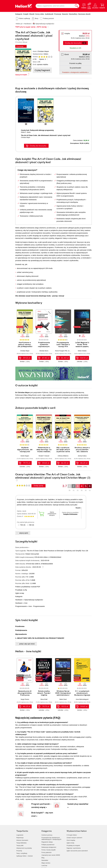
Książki (26, 14)
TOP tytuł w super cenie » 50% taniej (31, 27)
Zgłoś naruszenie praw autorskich (77, 851)
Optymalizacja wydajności (34, 600)
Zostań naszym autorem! (74, 838)
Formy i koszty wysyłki (49, 850)
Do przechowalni (75, 68)
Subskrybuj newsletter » (78, 806)
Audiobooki (49, 14)
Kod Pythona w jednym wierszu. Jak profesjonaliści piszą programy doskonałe (25, 346)
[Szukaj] (77, 6)
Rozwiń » (79, 508)
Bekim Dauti (63, 699)
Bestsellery (73, 14)
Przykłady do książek (73, 845)
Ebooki (32, 14)
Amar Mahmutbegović (82, 699)
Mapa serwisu (46, 863)
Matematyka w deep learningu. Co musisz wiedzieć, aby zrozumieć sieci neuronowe (44, 452)
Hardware (19, 600)
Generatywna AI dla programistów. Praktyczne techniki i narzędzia (25, 694)
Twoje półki (20, 845)
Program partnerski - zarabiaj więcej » (41, 806)
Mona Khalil (44, 699)
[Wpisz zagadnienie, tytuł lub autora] (55, 6)
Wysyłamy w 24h (76, 48)
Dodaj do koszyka (73, 43)
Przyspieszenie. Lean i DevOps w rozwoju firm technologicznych (63, 345)
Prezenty (19, 851)
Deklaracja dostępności (49, 847)
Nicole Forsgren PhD (61, 351)
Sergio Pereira (25, 699)
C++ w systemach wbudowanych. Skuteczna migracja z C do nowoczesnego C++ (82, 695)
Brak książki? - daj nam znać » (42, 814)
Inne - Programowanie (37, 606)
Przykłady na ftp (21, 590)
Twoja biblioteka (21, 843)
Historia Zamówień (22, 840)
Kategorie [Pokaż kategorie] (19, 14)
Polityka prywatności (48, 845)
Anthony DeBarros (63, 456)
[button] (90, 321)
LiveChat (44, 866)
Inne (26, 603)
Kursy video (40, 14)
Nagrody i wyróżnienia (74, 848)
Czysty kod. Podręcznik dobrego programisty (37, 130)
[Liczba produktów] (84, 43)
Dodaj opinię (38, 486)
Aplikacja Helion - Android (24, 856)
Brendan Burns (44, 351)
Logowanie (20, 835)
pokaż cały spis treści (27, 644)
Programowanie (21, 606)
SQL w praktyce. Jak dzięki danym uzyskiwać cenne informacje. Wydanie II (63, 452)
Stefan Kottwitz (82, 351)
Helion (46, 54)
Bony (37, 18)
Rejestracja (20, 838)
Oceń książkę (71, 840)
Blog (43, 858)
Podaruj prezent (48, 18)
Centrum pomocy (47, 835)
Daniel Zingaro (25, 456)
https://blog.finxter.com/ (32, 395)
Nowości (65, 14)
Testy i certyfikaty (22, 853)
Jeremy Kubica (82, 456)
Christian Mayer (43, 51)
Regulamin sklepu (47, 842)
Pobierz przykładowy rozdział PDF (28, 587)
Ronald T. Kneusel (44, 456)
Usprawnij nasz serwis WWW (51, 855)
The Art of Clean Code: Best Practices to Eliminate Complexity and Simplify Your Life (57, 551)
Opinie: (42, 59)
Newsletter (45, 860)
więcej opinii (24, 533)
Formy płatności (47, 852)
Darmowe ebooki (84, 14)
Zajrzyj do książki (21, 75)
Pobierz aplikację (24, 18)
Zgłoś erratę (20, 593)
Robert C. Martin (26, 132)
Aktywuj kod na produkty (24, 848)
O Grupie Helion (72, 835)
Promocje (58, 14)
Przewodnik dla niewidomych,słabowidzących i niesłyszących (51, 838)
